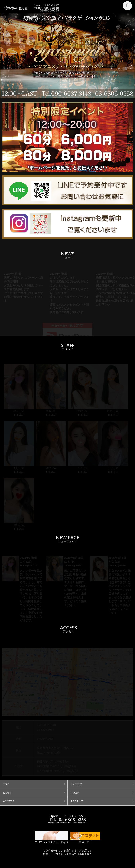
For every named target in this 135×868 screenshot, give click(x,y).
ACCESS (9, 801)
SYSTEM (76, 784)
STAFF (7, 793)
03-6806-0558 (46, 730)
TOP (6, 784)
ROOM (75, 793)
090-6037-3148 (46, 725)
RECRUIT (77, 801)
